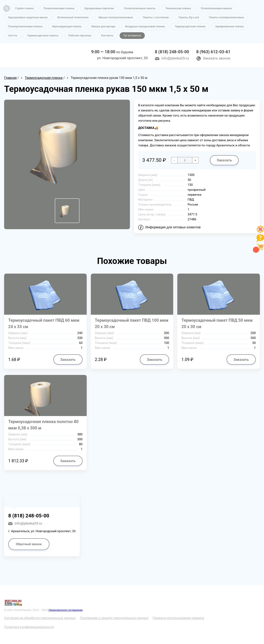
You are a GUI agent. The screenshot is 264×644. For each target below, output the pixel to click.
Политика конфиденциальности (29, 627)
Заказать (224, 160)
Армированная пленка (229, 26)
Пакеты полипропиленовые (226, 17)
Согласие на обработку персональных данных (40, 618)
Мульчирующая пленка (67, 26)
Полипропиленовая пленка (25, 26)
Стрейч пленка (24, 8)
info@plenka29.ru (175, 58)
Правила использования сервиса (178, 618)
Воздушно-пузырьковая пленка (145, 26)
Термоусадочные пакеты (43, 35)
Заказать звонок (217, 58)
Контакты (107, 35)
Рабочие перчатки (80, 35)
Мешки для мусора (103, 26)
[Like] (260, 232)
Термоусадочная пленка (190, 26)
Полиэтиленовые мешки (216, 8)
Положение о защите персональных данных (114, 618)
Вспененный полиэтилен (73, 17)
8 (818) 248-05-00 (172, 52)
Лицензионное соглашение (65, 610)
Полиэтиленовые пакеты (140, 8)
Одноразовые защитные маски (28, 17)
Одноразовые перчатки (99, 8)
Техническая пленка (178, 8)
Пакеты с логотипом (156, 17)
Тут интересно (132, 35)
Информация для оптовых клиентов (173, 227)
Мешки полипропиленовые (116, 17)
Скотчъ (13, 35)
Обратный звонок (29, 544)
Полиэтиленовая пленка (59, 8)
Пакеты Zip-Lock (189, 17)
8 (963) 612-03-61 (213, 52)
